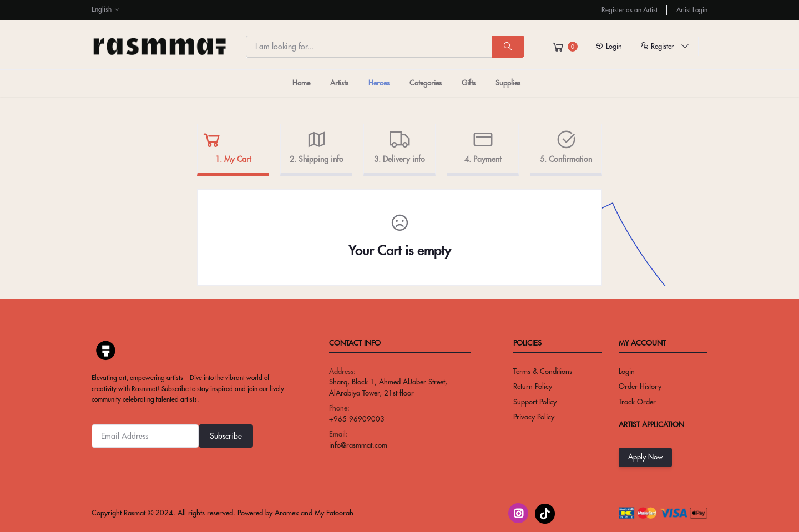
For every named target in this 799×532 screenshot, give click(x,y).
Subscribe (226, 436)
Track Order (637, 402)
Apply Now (645, 457)
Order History (640, 386)
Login (609, 46)
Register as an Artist (629, 10)
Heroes (379, 83)
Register (665, 46)
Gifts (469, 83)
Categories (426, 83)
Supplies (508, 83)
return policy (533, 386)
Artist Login (692, 10)
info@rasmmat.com (358, 445)
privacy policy (534, 417)
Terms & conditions (543, 371)
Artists (339, 83)
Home (301, 83)
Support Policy (535, 402)
